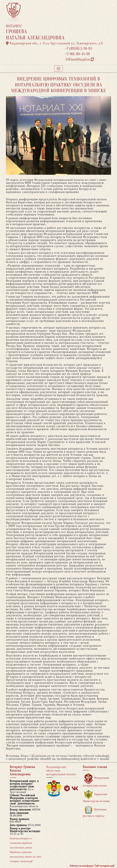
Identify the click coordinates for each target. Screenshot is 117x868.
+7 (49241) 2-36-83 (79, 49)
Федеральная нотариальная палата (96, 780)
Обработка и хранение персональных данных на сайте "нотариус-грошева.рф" (26, 857)
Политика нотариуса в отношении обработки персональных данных (21, 843)
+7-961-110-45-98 (78, 54)
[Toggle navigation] (58, 69)
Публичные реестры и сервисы (95, 812)
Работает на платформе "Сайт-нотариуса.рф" (92, 866)
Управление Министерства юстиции (96, 796)
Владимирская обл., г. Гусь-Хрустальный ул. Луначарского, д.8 (54, 43)
